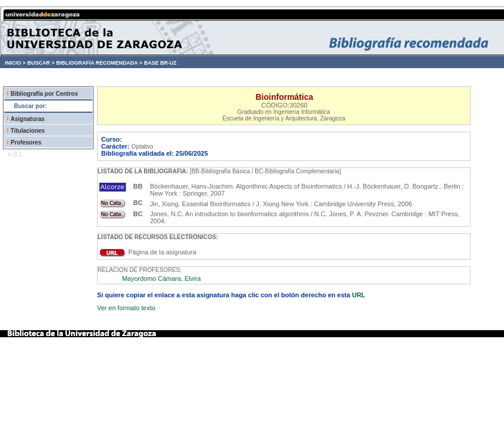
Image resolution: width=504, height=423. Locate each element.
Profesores (26, 142)
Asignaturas (28, 119)
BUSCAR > (41, 63)
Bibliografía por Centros (44, 94)
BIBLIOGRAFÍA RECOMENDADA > (99, 63)
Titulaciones (28, 131)
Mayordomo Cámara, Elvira (161, 278)
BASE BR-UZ (161, 63)
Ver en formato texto (126, 308)
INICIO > (15, 63)
